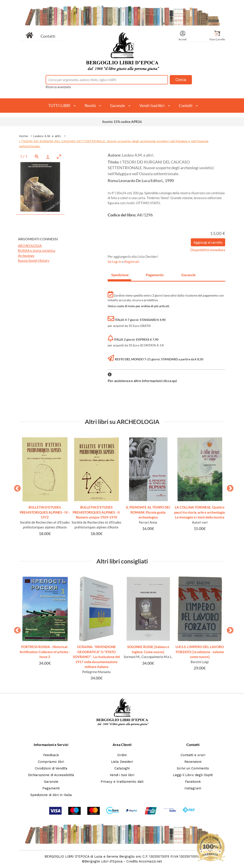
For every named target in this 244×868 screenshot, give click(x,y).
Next (228, 487)
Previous (16, 487)
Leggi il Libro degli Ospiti (193, 775)
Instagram (193, 788)
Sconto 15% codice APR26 (122, 122)
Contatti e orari (193, 755)
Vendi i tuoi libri (152, 106)
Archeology (26, 256)
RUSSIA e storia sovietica (37, 250)
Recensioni (193, 762)
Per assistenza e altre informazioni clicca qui (142, 381)
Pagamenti (51, 788)
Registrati (132, 262)
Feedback (51, 755)
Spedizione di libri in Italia (51, 795)
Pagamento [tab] (155, 275)
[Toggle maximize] (59, 156)
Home (23, 136)
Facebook (193, 782)
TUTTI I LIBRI (59, 106)
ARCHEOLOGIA (30, 246)
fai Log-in (115, 262)
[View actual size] (37, 156)
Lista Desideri (122, 762)
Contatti (48, 36)
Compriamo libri (51, 762)
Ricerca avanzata (58, 87)
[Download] (48, 156)
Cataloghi (122, 768)
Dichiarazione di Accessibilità (51, 775)
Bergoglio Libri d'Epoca (104, 861)
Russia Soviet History (34, 260)
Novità (90, 106)
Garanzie (118, 106)
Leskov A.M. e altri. (47, 136)
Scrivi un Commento (193, 768)
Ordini (122, 755)
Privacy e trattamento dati (122, 782)
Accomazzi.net (150, 861)
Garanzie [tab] (188, 275)
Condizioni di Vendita (51, 768)
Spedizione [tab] (120, 275)
